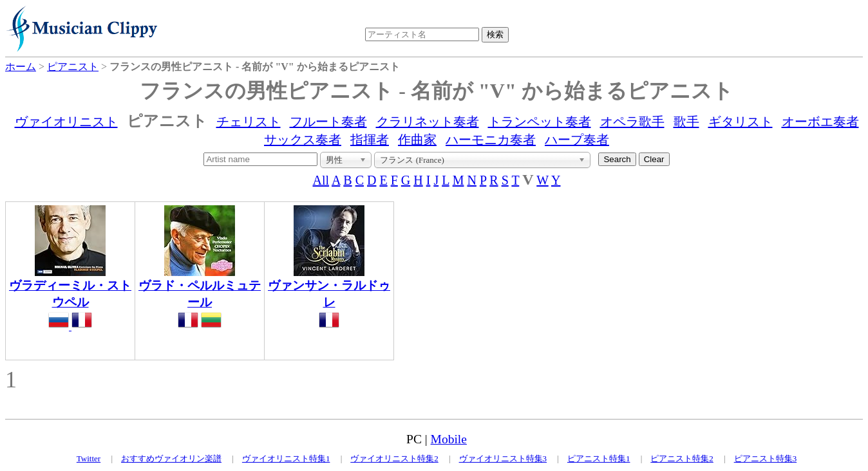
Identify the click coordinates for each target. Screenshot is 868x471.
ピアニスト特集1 (599, 458)
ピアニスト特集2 (682, 458)
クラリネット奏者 (428, 122)
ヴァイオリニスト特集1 (286, 458)
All (321, 180)
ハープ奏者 (577, 140)
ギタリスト (741, 122)
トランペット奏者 (540, 122)
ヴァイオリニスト (66, 122)
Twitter (89, 458)
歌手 (686, 122)
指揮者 (370, 140)
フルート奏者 (328, 122)
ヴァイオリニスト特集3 (503, 458)
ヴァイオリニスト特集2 (394, 458)
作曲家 (417, 140)
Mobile (449, 439)
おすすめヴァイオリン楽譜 (171, 458)
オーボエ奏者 (820, 122)
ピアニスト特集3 (766, 458)
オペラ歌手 (632, 122)
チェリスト (249, 122)
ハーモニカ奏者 (491, 140)
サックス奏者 (303, 140)
